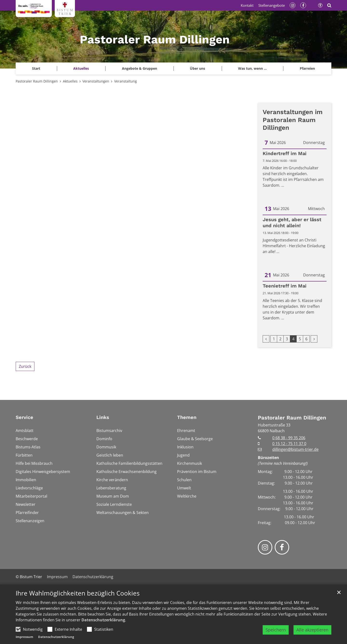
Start (36, 68)
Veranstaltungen (96, 81)
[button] (307, 69)
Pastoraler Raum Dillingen (37, 81)
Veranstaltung (126, 81)
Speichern (276, 630)
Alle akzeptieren (312, 630)
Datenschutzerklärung (103, 620)
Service (24, 417)
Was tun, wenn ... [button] (252, 68)
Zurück (25, 366)
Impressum (24, 637)
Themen (187, 417)
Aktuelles (70, 81)
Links (103, 417)
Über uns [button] (197, 68)
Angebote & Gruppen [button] (140, 68)
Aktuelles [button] (81, 68)
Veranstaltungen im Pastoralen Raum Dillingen (293, 120)
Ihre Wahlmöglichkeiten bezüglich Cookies (78, 593)
